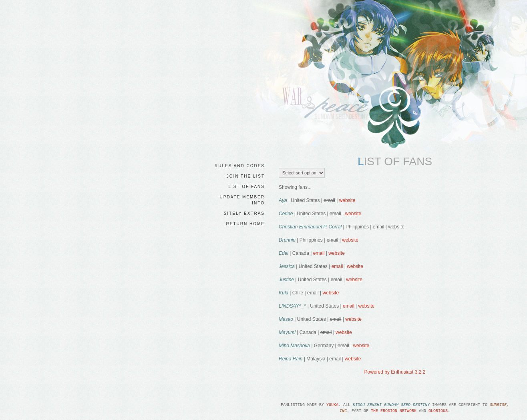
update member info (242, 200)
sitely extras (244, 213)
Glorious (438, 411)
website (347, 200)
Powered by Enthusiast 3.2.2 (395, 372)
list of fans (247, 187)
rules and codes (240, 166)
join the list (246, 176)
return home (245, 224)
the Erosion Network (394, 411)
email (319, 253)
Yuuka (332, 405)
